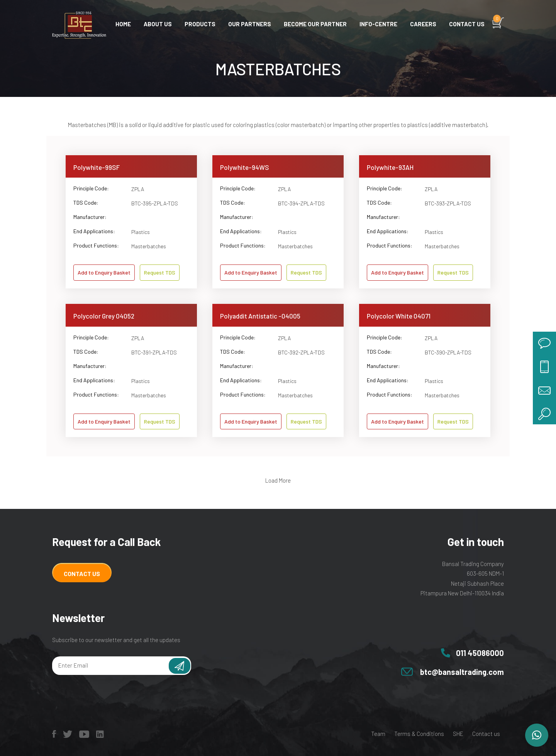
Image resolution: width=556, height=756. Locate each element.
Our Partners (250, 24)
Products (200, 24)
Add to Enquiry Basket (104, 272)
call (544, 366)
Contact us (467, 24)
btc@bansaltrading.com (462, 672)
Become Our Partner (315, 24)
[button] (537, 735)
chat (544, 343)
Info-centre (378, 24)
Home (123, 24)
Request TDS (160, 272)
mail (544, 390)
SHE (458, 734)
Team (378, 734)
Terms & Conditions (419, 734)
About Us (158, 24)
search (544, 413)
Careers (423, 24)
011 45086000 (480, 653)
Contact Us (82, 574)
